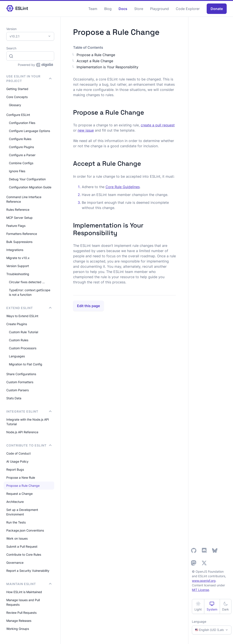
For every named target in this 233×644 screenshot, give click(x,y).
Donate (217, 9)
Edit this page (88, 306)
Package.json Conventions (25, 530)
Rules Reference (18, 210)
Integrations (15, 250)
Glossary (15, 105)
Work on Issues (17, 538)
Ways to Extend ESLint (22, 316)
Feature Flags (16, 226)
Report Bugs (15, 469)
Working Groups (18, 629)
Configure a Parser (22, 155)
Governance (15, 563)
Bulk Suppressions (19, 242)
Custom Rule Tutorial (23, 332)
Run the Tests (16, 522)
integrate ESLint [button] (29, 411)
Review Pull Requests (21, 613)
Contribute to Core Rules (24, 555)
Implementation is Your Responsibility (107, 67)
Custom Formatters (20, 382)
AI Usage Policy (17, 461)
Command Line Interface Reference (24, 199)
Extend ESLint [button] (29, 308)
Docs (123, 9)
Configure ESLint (18, 115)
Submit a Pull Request (22, 546)
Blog (108, 9)
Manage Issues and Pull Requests (23, 602)
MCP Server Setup (19, 218)
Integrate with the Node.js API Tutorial (28, 422)
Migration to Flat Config (26, 364)
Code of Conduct (18, 453)
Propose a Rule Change (23, 486)
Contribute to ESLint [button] (29, 445)
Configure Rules (20, 139)
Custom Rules (19, 340)
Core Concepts (17, 97)
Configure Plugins (21, 147)
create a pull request (158, 125)
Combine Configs (21, 163)
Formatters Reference (22, 234)
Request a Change (19, 494)
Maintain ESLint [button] (29, 584)
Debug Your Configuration (27, 179)
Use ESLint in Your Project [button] (29, 79)
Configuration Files (22, 123)
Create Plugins (17, 324)
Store (139, 9)
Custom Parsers (18, 390)
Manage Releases (19, 621)
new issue (86, 130)
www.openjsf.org (204, 581)
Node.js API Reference (22, 432)
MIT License (200, 590)
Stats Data (14, 398)
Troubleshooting (18, 274)
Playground (159, 9)
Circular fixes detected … (27, 282)
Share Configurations (21, 374)
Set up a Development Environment (22, 512)
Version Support (18, 266)
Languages (17, 356)
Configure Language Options (29, 131)
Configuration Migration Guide (30, 187)
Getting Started (17, 89)
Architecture (15, 502)
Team (93, 9)
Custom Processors (23, 348)
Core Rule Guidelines (123, 187)
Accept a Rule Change (95, 61)
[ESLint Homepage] (17, 9)
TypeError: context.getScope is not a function (30, 292)
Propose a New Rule (21, 478)
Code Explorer (188, 9)
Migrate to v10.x (18, 258)
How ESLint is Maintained (24, 592)
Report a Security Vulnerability (28, 571)
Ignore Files (17, 171)
